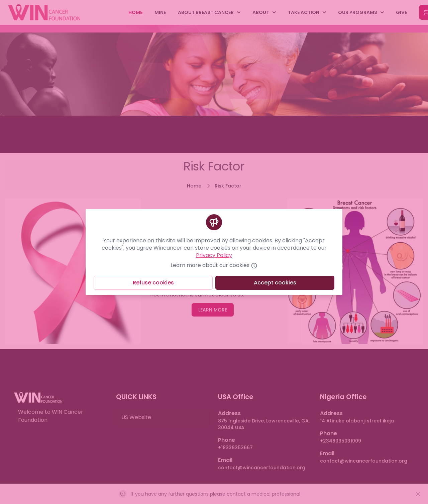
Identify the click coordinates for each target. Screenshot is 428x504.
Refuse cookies (153, 283)
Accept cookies (275, 283)
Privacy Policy (214, 255)
